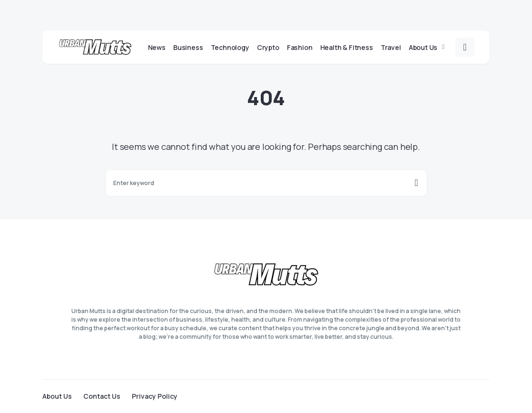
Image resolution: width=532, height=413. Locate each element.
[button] (465, 47)
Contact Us (102, 396)
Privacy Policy (155, 396)
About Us (57, 396)
